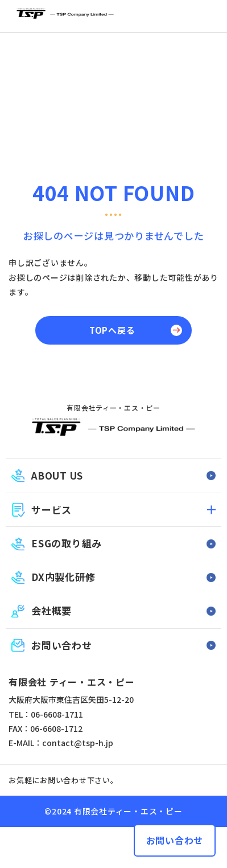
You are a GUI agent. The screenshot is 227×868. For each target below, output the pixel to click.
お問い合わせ (175, 840)
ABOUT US (57, 475)
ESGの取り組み (67, 543)
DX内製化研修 (63, 577)
